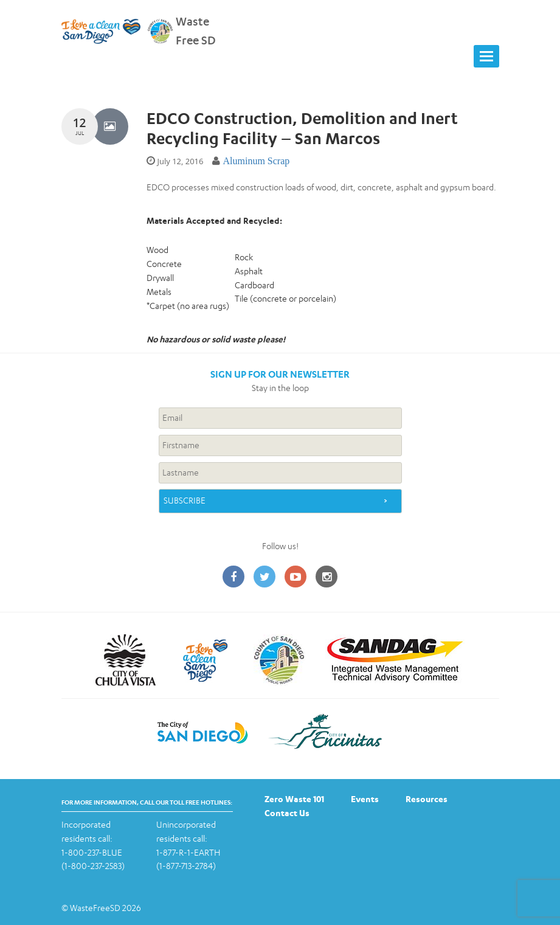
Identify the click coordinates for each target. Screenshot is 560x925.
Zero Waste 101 (294, 799)
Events (365, 799)
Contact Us (287, 813)
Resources (427, 799)
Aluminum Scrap (256, 161)
